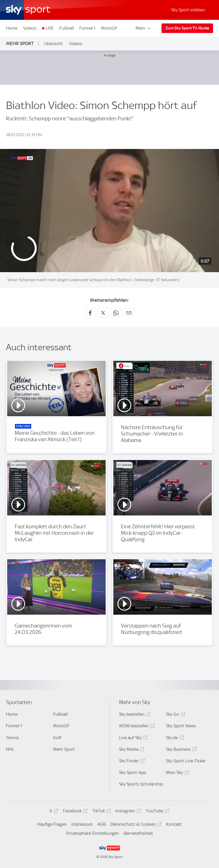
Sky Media (131, 750)
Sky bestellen (134, 715)
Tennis (12, 738)
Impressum (82, 824)
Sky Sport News (181, 726)
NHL (10, 749)
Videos (30, 28)
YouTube (157, 812)
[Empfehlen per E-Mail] (129, 313)
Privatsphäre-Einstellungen (93, 833)
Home (12, 28)
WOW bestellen (136, 727)
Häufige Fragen (52, 824)
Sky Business (180, 750)
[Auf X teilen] (103, 313)
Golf (57, 738)
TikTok (101, 812)
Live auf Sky (133, 738)
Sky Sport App (133, 772)
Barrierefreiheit (138, 833)
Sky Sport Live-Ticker (186, 761)
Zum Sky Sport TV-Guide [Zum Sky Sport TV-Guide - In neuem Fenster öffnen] (187, 28)
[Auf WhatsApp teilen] (116, 313)
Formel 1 (87, 28)
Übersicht (53, 44)
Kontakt (174, 824)
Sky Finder (131, 762)
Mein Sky (177, 773)
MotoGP (109, 28)
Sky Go (175, 715)
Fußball (67, 28)
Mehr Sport (20, 43)
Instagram (127, 812)
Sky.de (174, 738)
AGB (102, 824)
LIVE (49, 28)
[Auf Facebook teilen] (90, 313)
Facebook (74, 812)
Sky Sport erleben (188, 10)
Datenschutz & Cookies (135, 825)
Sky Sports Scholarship (141, 784)
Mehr (143, 28)
